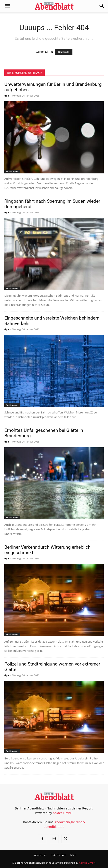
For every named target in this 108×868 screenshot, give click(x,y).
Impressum (40, 855)
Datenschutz (58, 855)
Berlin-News (12, 171)
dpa (7, 96)
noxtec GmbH (63, 813)
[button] (7, 6)
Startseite (64, 52)
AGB (73, 855)
